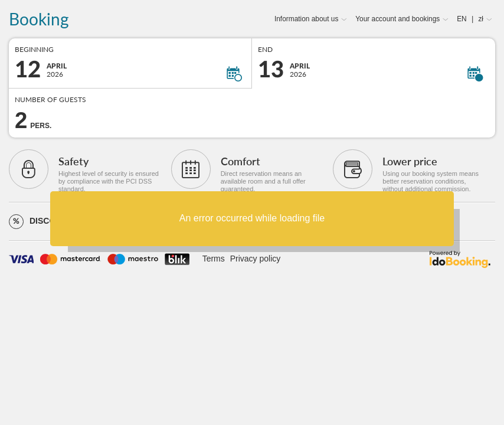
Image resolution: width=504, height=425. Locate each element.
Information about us (306, 19)
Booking (39, 19)
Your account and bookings (397, 19)
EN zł (470, 19)
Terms (214, 259)
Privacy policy (256, 259)
